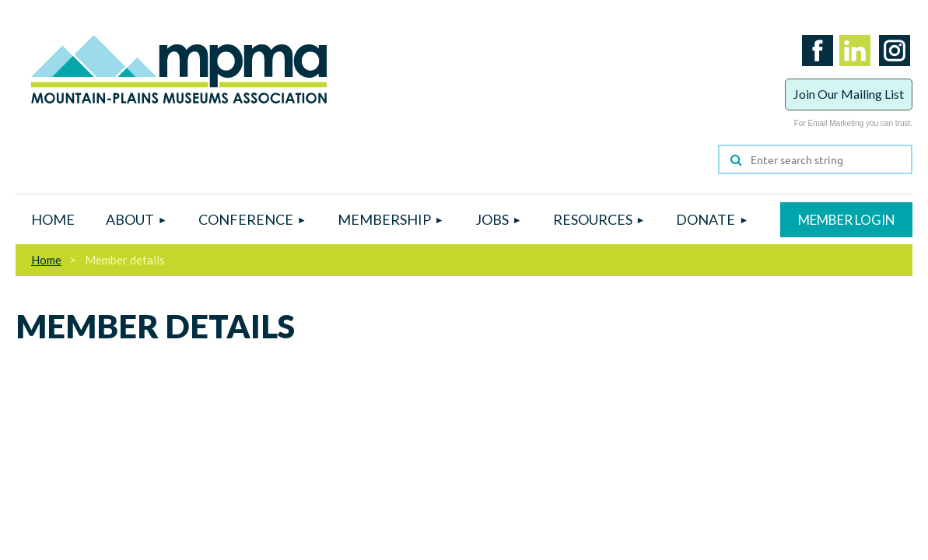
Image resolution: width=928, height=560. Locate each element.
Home (46, 260)
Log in (846, 220)
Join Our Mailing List (849, 94)
